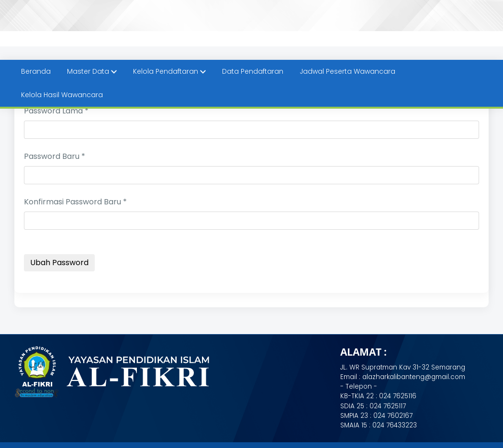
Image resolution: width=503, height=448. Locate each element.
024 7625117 (388, 406)
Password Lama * (56, 111)
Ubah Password (59, 263)
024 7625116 (398, 396)
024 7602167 (393, 416)
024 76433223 (395, 425)
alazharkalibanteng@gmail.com (413, 377)
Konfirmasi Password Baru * (75, 202)
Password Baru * (55, 156)
